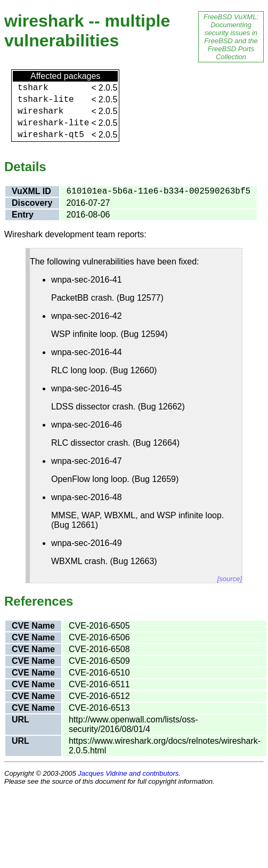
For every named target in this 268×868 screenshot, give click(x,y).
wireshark (40, 111)
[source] (230, 579)
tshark (33, 88)
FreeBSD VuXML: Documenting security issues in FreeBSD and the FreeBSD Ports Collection (231, 37)
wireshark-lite (53, 123)
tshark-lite (46, 100)
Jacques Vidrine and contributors (128, 773)
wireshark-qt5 (51, 135)
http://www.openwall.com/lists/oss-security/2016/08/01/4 (133, 724)
